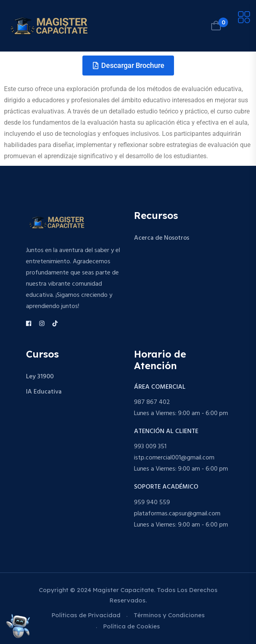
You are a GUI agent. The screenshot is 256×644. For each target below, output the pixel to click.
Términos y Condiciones (169, 615)
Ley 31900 (40, 377)
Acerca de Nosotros (162, 238)
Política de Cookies (132, 626)
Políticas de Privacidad (86, 615)
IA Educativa (44, 392)
